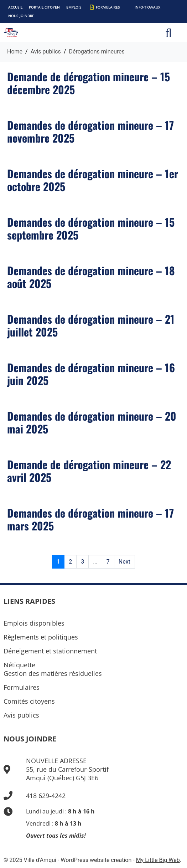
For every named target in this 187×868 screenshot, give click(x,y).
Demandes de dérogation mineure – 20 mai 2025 (92, 422)
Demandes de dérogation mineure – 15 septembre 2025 (91, 228)
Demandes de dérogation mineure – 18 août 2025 (91, 277)
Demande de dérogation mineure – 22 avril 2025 (89, 471)
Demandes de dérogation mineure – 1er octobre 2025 (93, 180)
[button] (169, 32)
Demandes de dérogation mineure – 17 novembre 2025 (90, 131)
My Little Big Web (158, 860)
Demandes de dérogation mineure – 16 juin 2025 (91, 374)
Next (124, 562)
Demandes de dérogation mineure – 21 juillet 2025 (91, 325)
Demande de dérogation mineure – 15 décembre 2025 (89, 83)
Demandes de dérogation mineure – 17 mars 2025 (90, 519)
